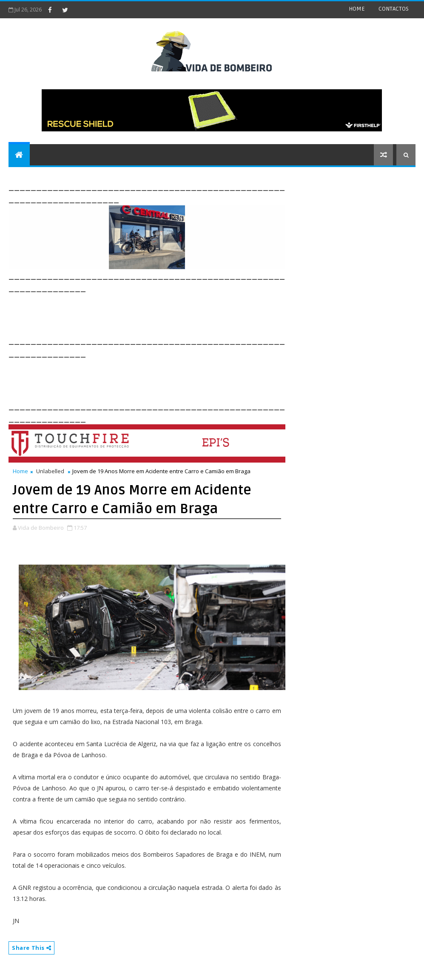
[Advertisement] (163, 313)
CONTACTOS (394, 9)
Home (20, 471)
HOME (357, 9)
